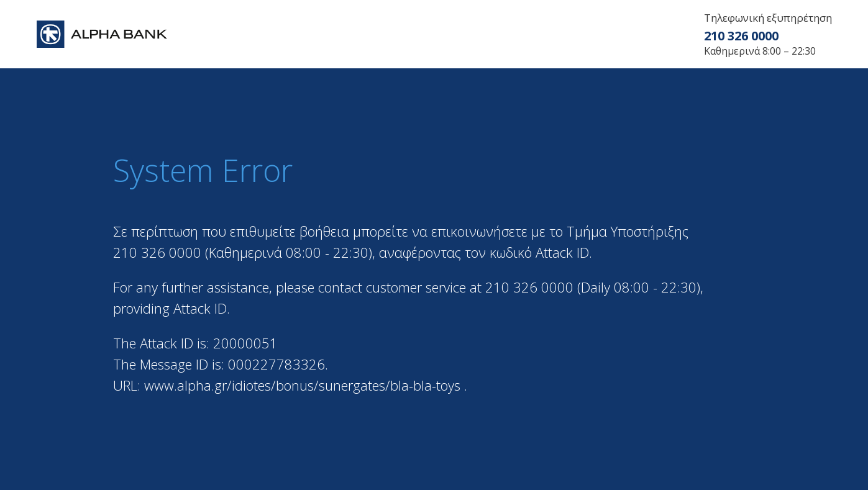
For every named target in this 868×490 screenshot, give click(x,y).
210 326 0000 (741, 36)
